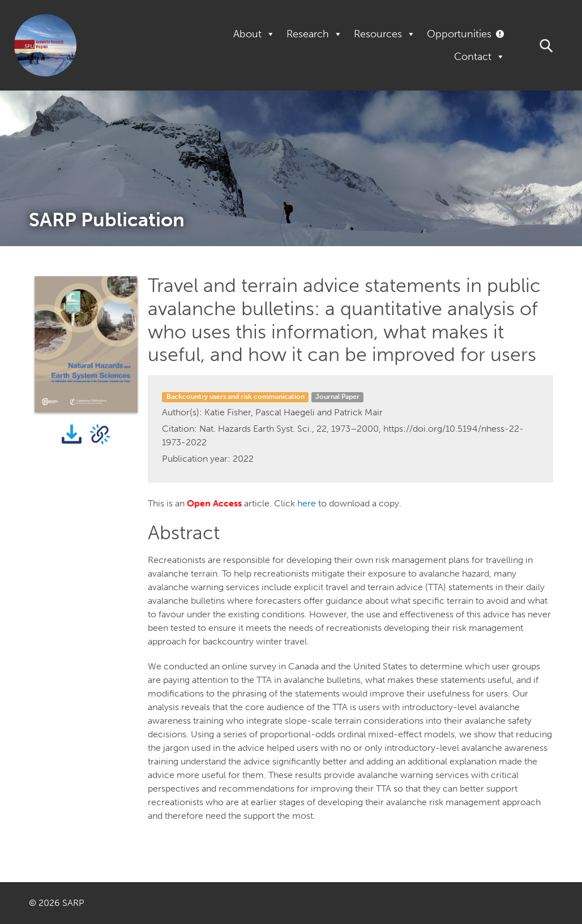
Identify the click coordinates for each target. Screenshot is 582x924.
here (307, 503)
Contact (480, 57)
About (254, 34)
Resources (385, 34)
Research (314, 34)
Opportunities (459, 34)
